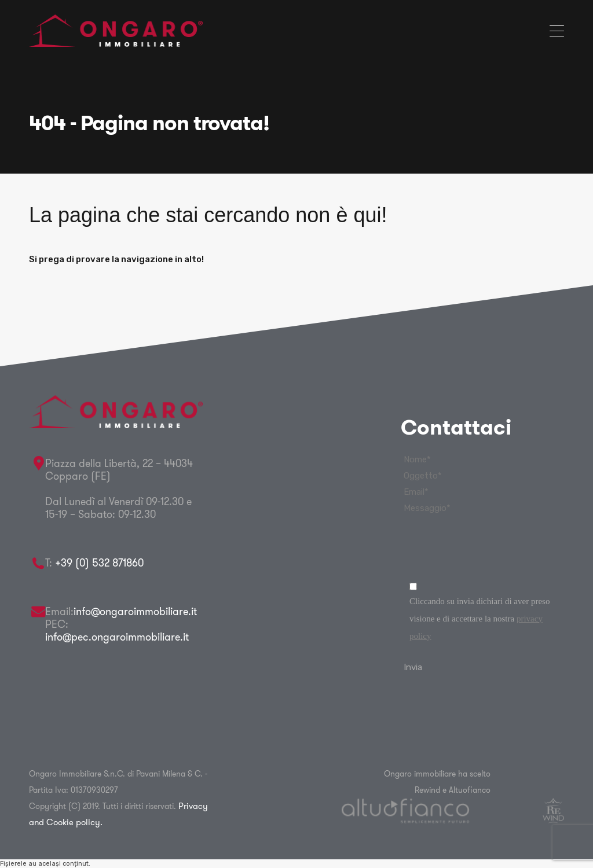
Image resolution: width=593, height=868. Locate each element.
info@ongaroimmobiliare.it (135, 611)
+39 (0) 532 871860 (99, 563)
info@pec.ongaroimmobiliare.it (117, 637)
